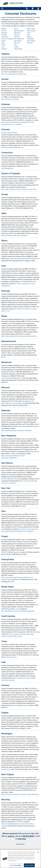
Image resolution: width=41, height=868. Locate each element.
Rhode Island (31, 29)
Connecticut (5, 37)
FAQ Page (22, 839)
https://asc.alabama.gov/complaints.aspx (14, 74)
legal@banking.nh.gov (30, 452)
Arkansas (4, 33)
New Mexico (18, 41)
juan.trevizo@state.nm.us (9, 479)
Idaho (3, 43)
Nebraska (17, 37)
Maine (16, 29)
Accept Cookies (29, 865)
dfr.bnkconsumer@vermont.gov (19, 705)
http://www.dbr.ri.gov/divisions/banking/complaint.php (18, 611)
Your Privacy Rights (16, 865)
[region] (20, 859)
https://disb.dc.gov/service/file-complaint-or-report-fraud (19, 189)
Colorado (4, 35)
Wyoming (30, 43)
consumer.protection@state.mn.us (12, 378)
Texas (29, 33)
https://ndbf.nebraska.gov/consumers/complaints (16, 431)
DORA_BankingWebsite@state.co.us (12, 147)
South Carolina (31, 31)
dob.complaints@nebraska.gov (28, 426)
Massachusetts (19, 31)
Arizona (4, 31)
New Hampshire (19, 39)
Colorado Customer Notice (9, 133)
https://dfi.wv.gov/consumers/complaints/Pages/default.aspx (20, 794)
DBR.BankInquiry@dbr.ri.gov (10, 609)
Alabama (4, 29)
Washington (30, 39)
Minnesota (17, 33)
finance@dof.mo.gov (28, 401)
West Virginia (31, 41)
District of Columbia (7, 39)
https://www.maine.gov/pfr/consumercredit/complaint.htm (19, 336)
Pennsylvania (18, 49)
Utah (28, 35)
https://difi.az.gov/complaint (10, 99)
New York (17, 43)
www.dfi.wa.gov (6, 769)
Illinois (3, 45)
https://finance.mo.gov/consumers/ (12, 403)
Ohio (15, 45)
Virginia (29, 37)
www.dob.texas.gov (11, 657)
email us (11, 836)
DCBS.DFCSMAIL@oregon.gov (11, 552)
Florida (3, 41)
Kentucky (4, 49)
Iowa (3, 47)
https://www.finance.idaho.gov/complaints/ (14, 235)
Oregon (16, 47)
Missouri (17, 35)
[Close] (38, 852)
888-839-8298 (28, 836)
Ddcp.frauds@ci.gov (7, 168)
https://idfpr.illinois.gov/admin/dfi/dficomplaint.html (22, 259)
